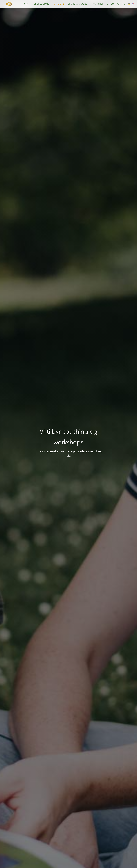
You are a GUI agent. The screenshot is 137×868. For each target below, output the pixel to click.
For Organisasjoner (77, 4)
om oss (111, 4)
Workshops (99, 4)
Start (27, 4)
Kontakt (121, 4)
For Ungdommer (41, 4)
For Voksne (58, 4)
